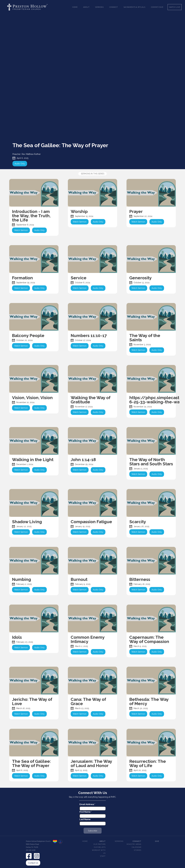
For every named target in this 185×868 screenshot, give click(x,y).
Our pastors (100, 844)
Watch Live (175, 7)
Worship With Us (99, 852)
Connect (137, 841)
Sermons (119, 841)
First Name (86, 812)
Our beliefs (100, 847)
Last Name (85, 819)
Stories (138, 850)
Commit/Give (157, 7)
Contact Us (33, 863)
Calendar (136, 847)
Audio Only (20, 164)
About (102, 841)
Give (157, 841)
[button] (86, 7)
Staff (103, 856)
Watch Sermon (21, 230)
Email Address (87, 804)
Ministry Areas (134, 844)
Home (75, 7)
